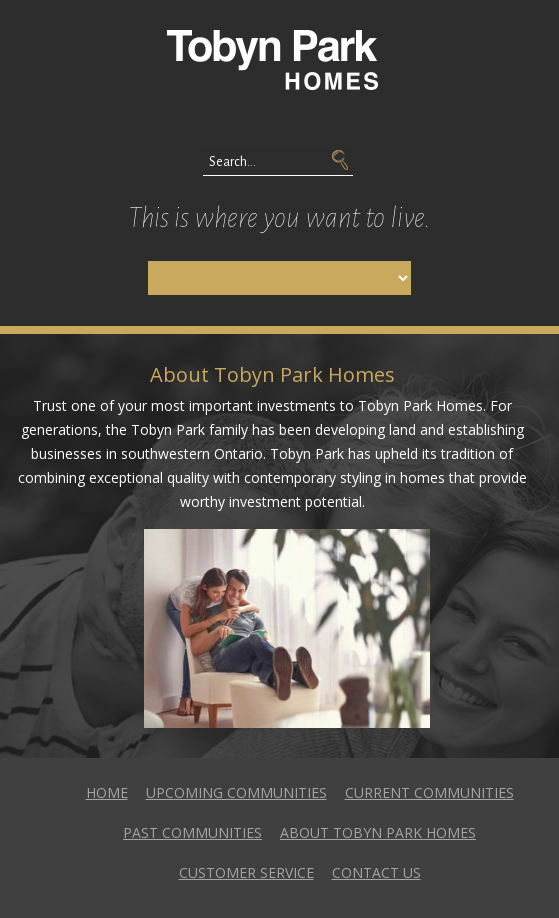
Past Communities (192, 832)
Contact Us (376, 872)
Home (107, 792)
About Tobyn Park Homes (378, 832)
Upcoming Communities (236, 792)
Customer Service (246, 872)
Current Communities (429, 792)
